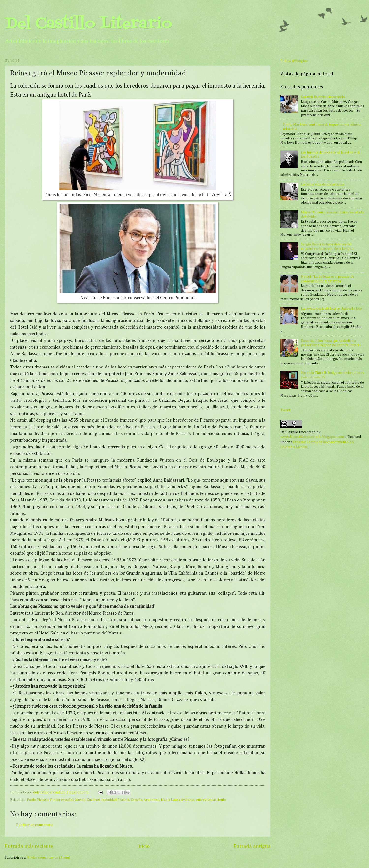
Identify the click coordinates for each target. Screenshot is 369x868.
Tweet (285, 410)
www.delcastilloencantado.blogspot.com (312, 437)
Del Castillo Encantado (298, 432)
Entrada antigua (252, 846)
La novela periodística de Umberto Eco (331, 309)
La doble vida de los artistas (323, 184)
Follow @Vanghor (294, 61)
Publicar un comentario (35, 825)
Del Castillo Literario (89, 24)
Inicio (143, 846)
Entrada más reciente (29, 846)
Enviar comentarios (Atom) (49, 858)
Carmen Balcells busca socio (323, 97)
